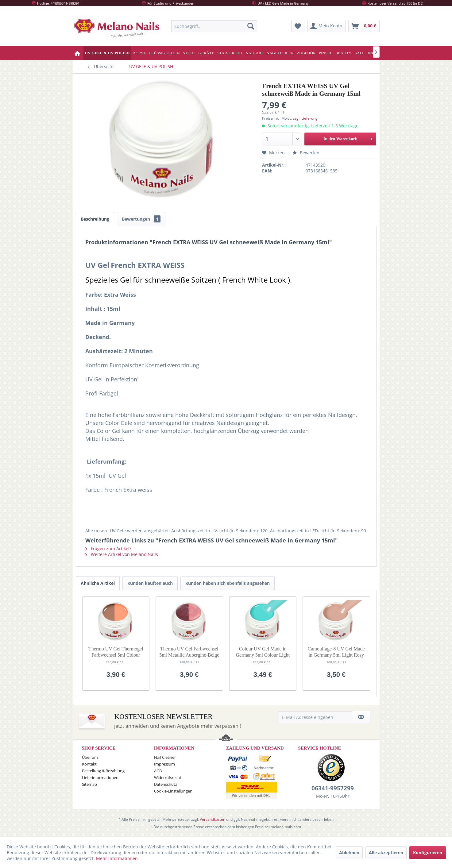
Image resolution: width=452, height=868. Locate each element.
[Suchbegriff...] (214, 26)
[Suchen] (251, 26)
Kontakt (89, 764)
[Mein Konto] (326, 26)
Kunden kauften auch (150, 583)
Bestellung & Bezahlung (103, 771)
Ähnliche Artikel (98, 583)
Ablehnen (349, 853)
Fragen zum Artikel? (108, 548)
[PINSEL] (326, 53)
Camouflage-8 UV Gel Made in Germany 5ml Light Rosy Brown (336, 652)
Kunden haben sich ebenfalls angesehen (228, 583)
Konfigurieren (428, 853)
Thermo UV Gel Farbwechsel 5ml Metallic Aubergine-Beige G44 (189, 652)
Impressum (164, 764)
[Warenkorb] (364, 26)
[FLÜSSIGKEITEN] (164, 53)
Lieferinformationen (100, 777)
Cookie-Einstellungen (173, 791)
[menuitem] (214, 26)
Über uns (90, 757)
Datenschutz (166, 784)
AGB (158, 771)
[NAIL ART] (254, 53)
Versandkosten (212, 819)
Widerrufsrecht (168, 777)
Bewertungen (141, 219)
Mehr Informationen (117, 858)
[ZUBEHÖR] (306, 53)
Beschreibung (95, 219)
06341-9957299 (333, 788)
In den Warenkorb (348, 138)
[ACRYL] (139, 53)
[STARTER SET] (230, 53)
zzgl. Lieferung (305, 118)
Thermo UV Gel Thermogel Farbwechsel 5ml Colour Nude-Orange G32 (116, 652)
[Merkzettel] (298, 26)
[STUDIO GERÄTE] (199, 53)
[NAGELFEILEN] (280, 53)
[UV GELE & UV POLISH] (107, 53)
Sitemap (89, 784)
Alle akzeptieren (386, 853)
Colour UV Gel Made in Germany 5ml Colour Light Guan (263, 652)
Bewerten (306, 153)
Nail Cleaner (165, 757)
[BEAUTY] (344, 53)
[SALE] (360, 53)
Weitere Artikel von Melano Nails (122, 554)
